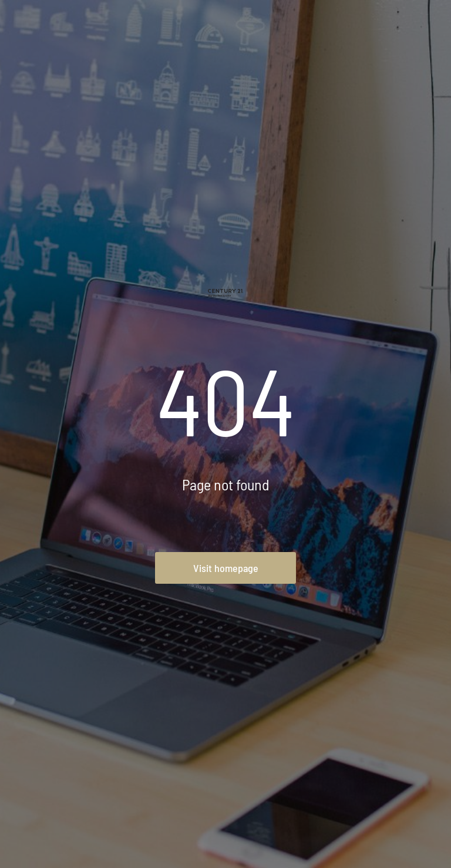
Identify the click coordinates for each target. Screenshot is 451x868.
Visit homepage (226, 568)
